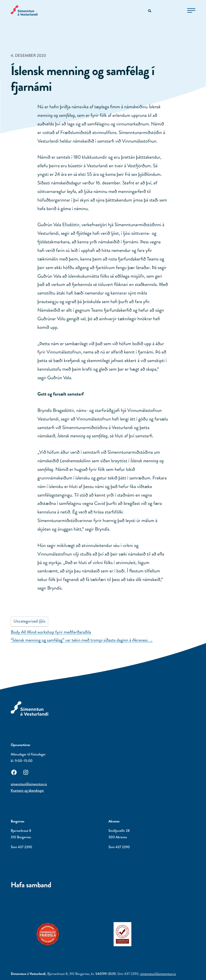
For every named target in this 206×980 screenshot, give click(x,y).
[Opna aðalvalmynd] (191, 10)
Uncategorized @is (30, 621)
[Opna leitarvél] (150, 11)
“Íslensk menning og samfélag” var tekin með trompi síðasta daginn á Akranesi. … (82, 640)
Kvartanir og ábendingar (27, 791)
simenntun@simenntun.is (29, 784)
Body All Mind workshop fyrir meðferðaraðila (51, 632)
